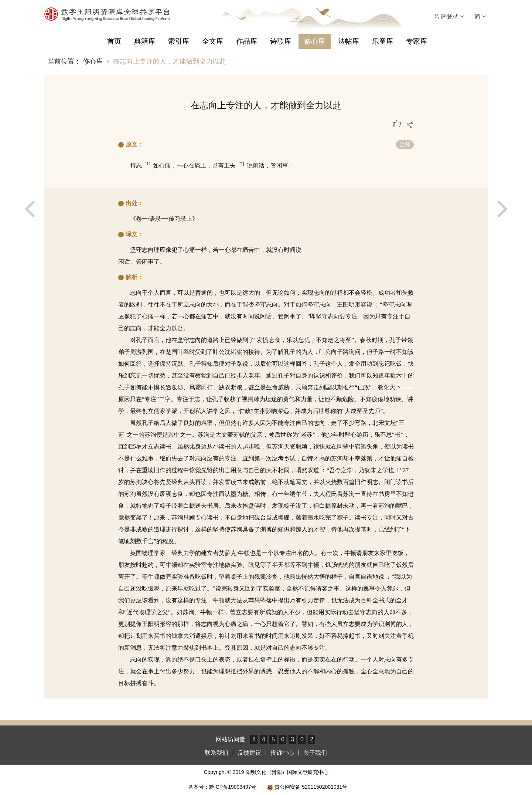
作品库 (247, 41)
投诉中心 (282, 753)
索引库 (179, 41)
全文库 (213, 41)
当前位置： (64, 61)
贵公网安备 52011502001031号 (307, 787)
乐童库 (383, 41)
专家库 (417, 41)
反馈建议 (249, 753)
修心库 (315, 41)
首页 (114, 41)
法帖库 (349, 41)
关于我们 (315, 753)
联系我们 (216, 753)
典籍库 (145, 41)
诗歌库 (281, 41)
